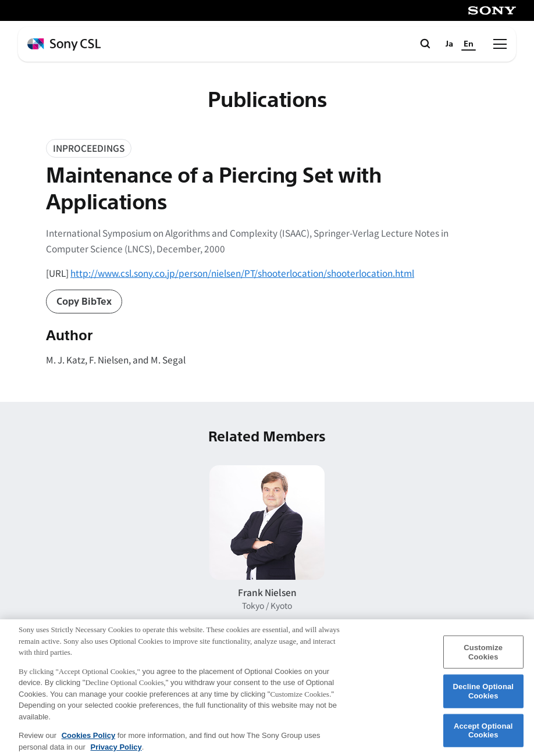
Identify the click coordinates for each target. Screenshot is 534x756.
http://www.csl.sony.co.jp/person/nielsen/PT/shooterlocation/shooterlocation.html (242, 273)
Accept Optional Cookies (483, 736)
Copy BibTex (84, 302)
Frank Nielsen (267, 592)
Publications (267, 101)
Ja (449, 44)
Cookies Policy (88, 741)
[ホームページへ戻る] (64, 44)
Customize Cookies (483, 657)
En (469, 44)
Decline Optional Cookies (483, 697)
